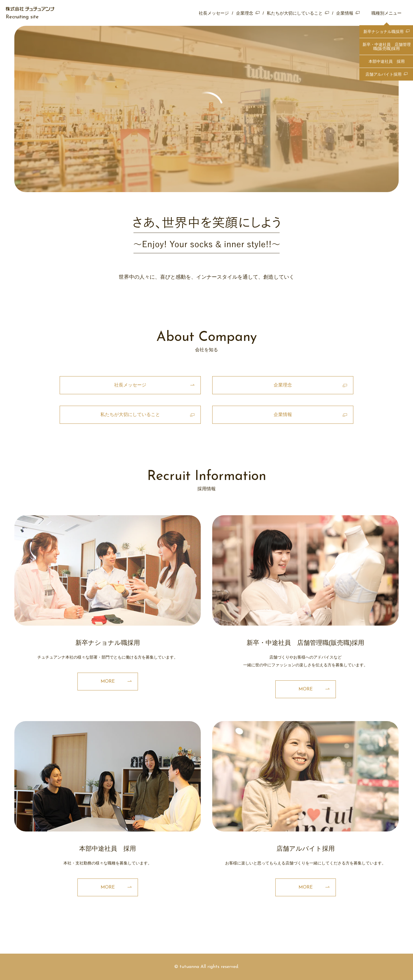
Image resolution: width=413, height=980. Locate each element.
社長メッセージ (214, 13)
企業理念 (245, 13)
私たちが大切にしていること (295, 13)
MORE (108, 682)
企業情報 (345, 13)
